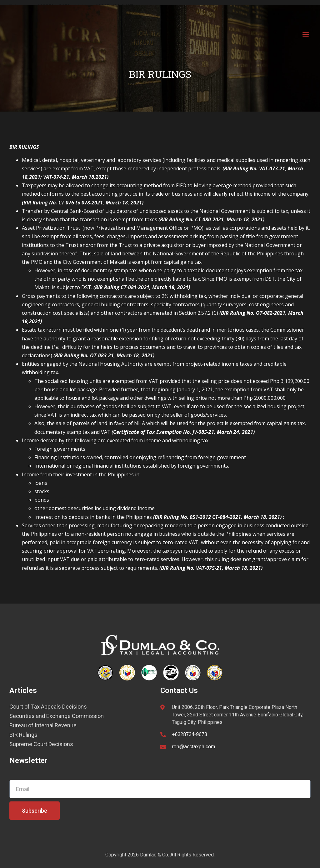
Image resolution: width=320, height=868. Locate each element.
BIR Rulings (23, 735)
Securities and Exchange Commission (57, 716)
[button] (305, 34)
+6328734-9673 (190, 734)
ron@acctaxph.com (193, 747)
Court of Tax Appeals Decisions (48, 707)
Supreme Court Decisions (41, 744)
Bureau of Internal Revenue (43, 725)
